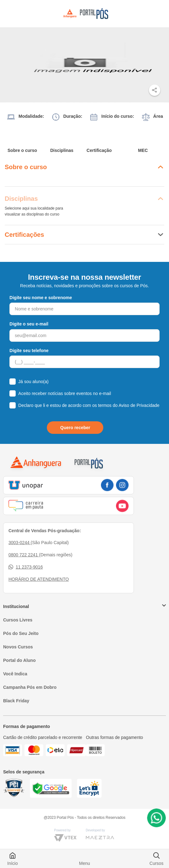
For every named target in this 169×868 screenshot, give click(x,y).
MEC (143, 150)
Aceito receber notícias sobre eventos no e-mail (65, 393)
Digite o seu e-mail (29, 324)
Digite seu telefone (29, 351)
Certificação (99, 150)
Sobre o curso (22, 150)
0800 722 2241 (24, 555)
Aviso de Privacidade (139, 405)
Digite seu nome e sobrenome (41, 298)
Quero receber (75, 428)
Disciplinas (62, 150)
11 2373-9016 (26, 567)
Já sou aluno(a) (33, 382)
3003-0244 (20, 543)
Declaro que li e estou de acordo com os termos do (89, 405)
